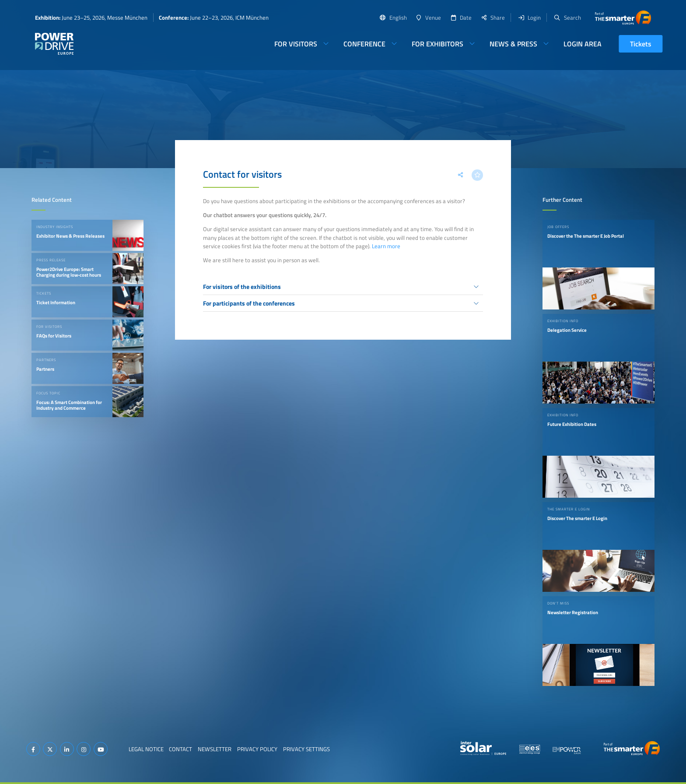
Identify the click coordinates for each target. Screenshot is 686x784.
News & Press (513, 44)
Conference (364, 44)
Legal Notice (146, 749)
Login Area (583, 44)
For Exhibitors (437, 44)
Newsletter (215, 749)
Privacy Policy (257, 749)
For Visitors (296, 44)
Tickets (641, 44)
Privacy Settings (306, 749)
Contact (180, 749)
